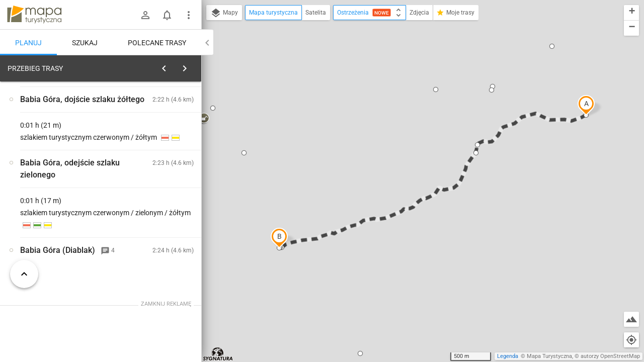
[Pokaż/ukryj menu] (189, 15)
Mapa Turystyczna (549, 356)
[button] (586, 105)
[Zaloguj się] (145, 15)
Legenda (508, 356)
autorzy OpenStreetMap (610, 356)
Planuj (28, 43)
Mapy (224, 13)
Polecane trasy (157, 43)
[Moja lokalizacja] (631, 340)
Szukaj (85, 43)
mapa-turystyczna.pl (34, 15)
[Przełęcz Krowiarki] (60, 210)
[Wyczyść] (193, 66)
